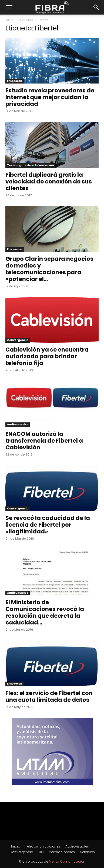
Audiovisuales (18, 424)
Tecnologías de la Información (30, 165)
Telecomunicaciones (43, 846)
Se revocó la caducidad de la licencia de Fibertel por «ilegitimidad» (48, 525)
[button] (9, 7)
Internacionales (62, 852)
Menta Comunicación (67, 861)
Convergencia (18, 340)
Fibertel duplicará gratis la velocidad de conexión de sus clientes (49, 181)
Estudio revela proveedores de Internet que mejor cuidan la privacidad (50, 97)
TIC (41, 852)
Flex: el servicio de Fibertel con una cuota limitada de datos (49, 696)
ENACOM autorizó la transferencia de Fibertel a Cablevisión (44, 441)
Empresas (15, 81)
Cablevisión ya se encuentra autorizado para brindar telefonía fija (47, 356)
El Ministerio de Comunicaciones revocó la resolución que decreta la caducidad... (45, 612)
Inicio (9, 20)
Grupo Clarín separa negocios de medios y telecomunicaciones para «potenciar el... (49, 269)
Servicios (87, 852)
